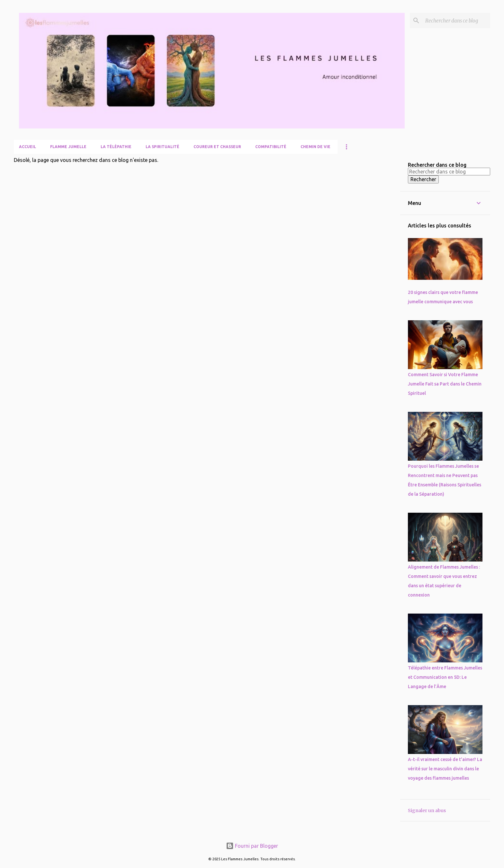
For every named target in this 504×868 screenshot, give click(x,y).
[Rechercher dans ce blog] (456, 21)
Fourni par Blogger (252, 846)
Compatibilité (271, 147)
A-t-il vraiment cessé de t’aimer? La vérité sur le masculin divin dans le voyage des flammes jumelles (445, 769)
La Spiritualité (162, 147)
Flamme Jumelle (68, 147)
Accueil (27, 147)
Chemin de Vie (315, 147)
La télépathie (116, 147)
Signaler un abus (427, 810)
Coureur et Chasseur (217, 147)
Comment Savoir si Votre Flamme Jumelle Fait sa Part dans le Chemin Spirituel (445, 384)
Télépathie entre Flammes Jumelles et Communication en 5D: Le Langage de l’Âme (445, 677)
